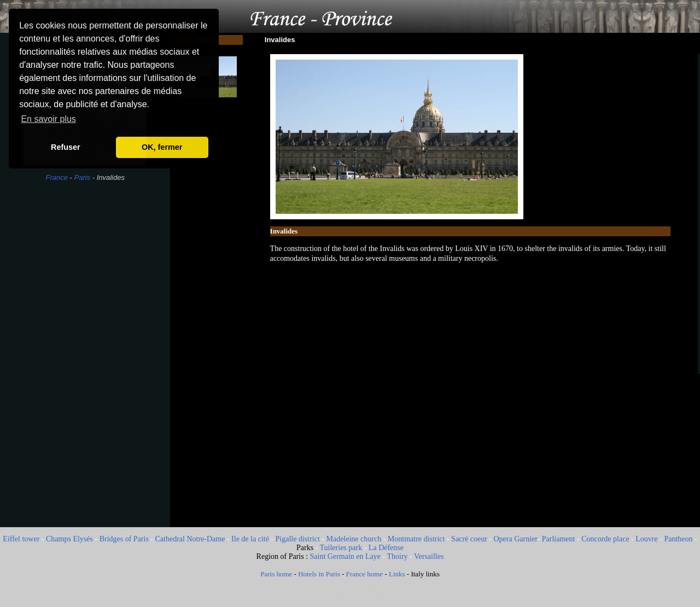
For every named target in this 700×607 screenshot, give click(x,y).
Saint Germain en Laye (345, 556)
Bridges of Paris (124, 539)
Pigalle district (298, 539)
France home (365, 574)
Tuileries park (341, 548)
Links (397, 574)
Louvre (646, 539)
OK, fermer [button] (162, 147)
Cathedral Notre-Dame (190, 539)
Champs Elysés (69, 539)
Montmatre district (416, 539)
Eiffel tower (21, 539)
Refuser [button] (66, 147)
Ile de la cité (250, 539)
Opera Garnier (515, 539)
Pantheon (678, 539)
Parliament (559, 539)
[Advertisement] (85, 363)
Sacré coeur (469, 539)
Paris (82, 177)
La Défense (386, 548)
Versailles (429, 556)
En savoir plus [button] (48, 119)
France (56, 177)
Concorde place (605, 539)
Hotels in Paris (319, 574)
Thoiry (397, 556)
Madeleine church (354, 539)
